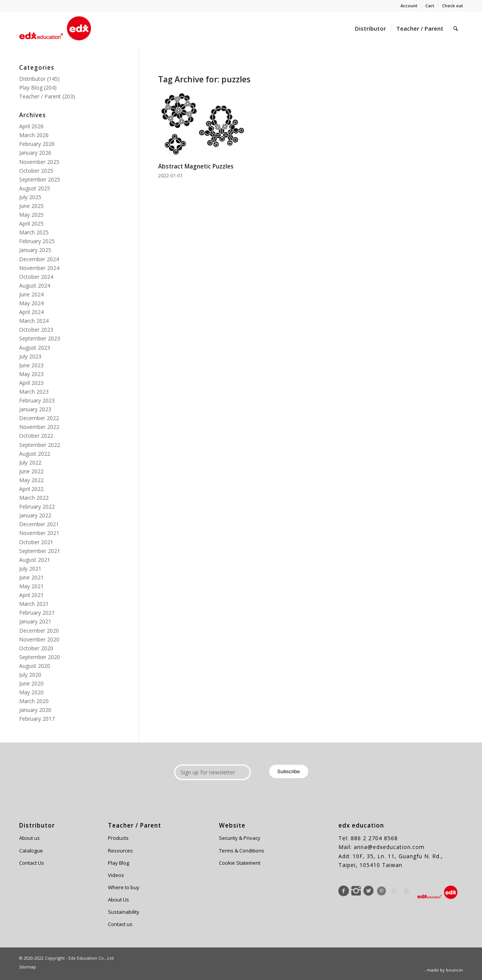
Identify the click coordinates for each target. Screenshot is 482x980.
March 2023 (34, 392)
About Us (118, 900)
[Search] (456, 28)
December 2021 (39, 524)
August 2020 (35, 666)
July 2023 (30, 356)
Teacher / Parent (40, 96)
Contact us (120, 924)
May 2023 (31, 374)
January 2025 (35, 250)
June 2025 (31, 206)
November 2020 (39, 639)
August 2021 (35, 560)
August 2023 (35, 348)
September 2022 (40, 445)
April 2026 (31, 126)
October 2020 (36, 648)
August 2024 (35, 285)
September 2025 (40, 179)
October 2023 (36, 330)
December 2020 (39, 631)
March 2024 (34, 321)
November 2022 (39, 427)
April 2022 (31, 489)
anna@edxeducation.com (389, 847)
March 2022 (34, 498)
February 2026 (37, 144)
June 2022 (31, 471)
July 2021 (30, 569)
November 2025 (39, 162)
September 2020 (40, 657)
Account (409, 6)
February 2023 (37, 400)
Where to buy (124, 887)
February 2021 (37, 613)
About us (29, 838)
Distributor (32, 79)
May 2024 (31, 303)
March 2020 (34, 701)
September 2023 (40, 338)
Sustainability (124, 912)
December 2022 (39, 418)
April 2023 (31, 383)
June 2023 (31, 365)
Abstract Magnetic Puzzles (196, 166)
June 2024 (31, 294)
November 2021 (39, 533)
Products (118, 838)
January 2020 (35, 710)
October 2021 (36, 542)
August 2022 (35, 454)
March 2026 (34, 135)
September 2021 (40, 551)
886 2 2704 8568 (374, 838)
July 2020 (30, 675)
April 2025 (31, 223)
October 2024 (36, 277)
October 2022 (36, 436)
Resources (120, 851)
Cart (430, 6)
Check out (453, 6)
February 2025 (37, 241)
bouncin (454, 970)
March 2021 (34, 604)
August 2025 (35, 188)
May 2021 (31, 586)
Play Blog (31, 88)
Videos (116, 875)
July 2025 (30, 197)
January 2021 (35, 621)
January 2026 (35, 153)
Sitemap (28, 967)
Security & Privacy (240, 838)
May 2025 (31, 215)
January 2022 (35, 515)
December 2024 (39, 259)
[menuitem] (409, 6)
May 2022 (31, 480)
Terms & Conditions (242, 851)
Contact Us (32, 863)
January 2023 (35, 409)
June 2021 (31, 577)
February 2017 (37, 719)
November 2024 (39, 268)
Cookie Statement (240, 863)
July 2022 (30, 462)
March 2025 (34, 232)
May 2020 (31, 692)
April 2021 (31, 595)
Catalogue (31, 851)
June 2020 (31, 683)
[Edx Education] (55, 28)
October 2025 (36, 171)
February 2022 (37, 506)
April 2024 (31, 312)
